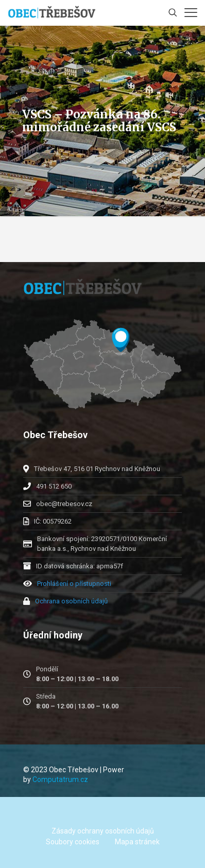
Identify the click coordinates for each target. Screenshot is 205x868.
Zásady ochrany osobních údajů (103, 831)
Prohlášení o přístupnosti (74, 584)
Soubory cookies (73, 842)
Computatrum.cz (60, 779)
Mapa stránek (137, 842)
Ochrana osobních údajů (71, 601)
